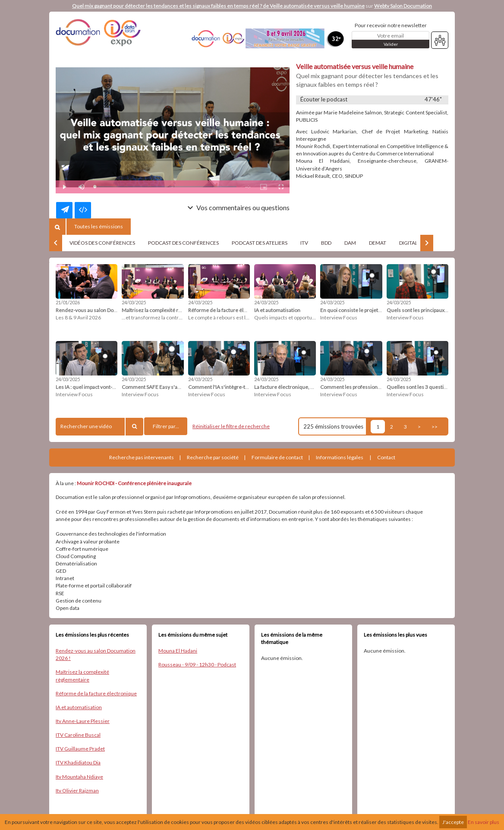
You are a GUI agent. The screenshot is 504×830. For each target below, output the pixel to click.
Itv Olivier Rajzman (77, 791)
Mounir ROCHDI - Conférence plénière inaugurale (134, 483)
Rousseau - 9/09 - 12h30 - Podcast (197, 664)
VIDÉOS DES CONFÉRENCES (102, 243)
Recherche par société (213, 457)
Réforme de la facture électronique (96, 693)
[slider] (165, 187)
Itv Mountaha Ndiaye (79, 777)
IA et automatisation (79, 707)
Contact (386, 457)
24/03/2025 (134, 302)
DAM (350, 243)
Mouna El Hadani (178, 651)
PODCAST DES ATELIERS (260, 243)
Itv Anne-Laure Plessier (83, 721)
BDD (326, 243)
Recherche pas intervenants (142, 457)
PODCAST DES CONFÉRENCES (183, 243)
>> (435, 427)
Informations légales (340, 457)
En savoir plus (484, 822)
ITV (304, 243)
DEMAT (378, 243)
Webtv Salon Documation (403, 6)
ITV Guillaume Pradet (80, 749)
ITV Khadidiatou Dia (78, 762)
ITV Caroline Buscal (78, 735)
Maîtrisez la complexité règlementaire (82, 675)
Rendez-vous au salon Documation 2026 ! (96, 654)
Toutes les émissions (99, 226)
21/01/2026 (68, 302)
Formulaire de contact (277, 457)
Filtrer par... (166, 426)
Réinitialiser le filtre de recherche (231, 426)
